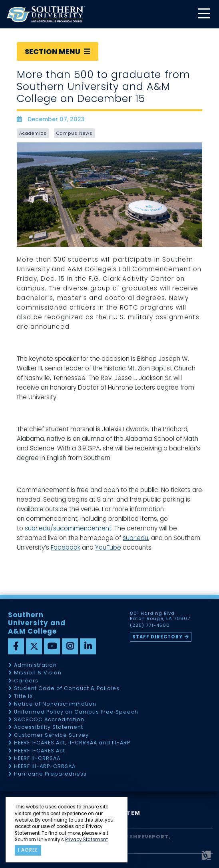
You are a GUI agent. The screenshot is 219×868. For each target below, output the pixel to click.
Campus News (75, 133)
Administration (35, 665)
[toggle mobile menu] (203, 14)
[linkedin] (88, 646)
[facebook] (16, 646)
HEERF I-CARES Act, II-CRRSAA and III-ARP (72, 743)
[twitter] (34, 646)
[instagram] (70, 646)
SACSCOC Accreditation (49, 720)
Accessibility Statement (49, 727)
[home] (46, 14)
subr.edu (135, 538)
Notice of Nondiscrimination (55, 704)
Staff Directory (157, 637)
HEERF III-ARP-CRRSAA (45, 767)
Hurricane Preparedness (50, 774)
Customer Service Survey (51, 735)
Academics (33, 133)
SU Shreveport (145, 837)
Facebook (66, 547)
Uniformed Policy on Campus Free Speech (76, 712)
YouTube (108, 547)
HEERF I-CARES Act (40, 751)
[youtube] (52, 646)
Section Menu (58, 51)
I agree (28, 850)
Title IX (24, 697)
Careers (26, 681)
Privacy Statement (87, 840)
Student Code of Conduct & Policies (67, 689)
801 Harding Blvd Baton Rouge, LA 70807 (160, 616)
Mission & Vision (38, 673)
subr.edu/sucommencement (68, 528)
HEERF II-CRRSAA (37, 759)
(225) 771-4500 (150, 626)
